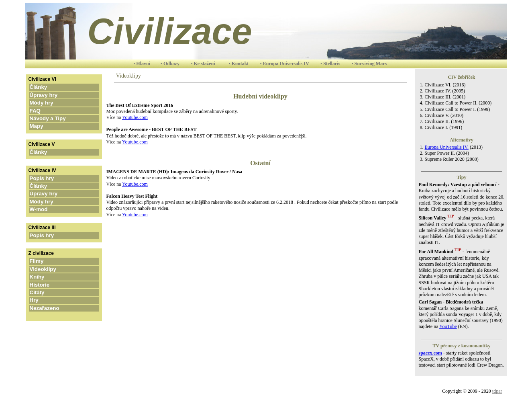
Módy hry (54, 103)
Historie (48, 285)
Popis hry (54, 178)
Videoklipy (51, 269)
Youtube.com (135, 117)
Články (50, 87)
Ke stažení (205, 64)
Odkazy (172, 64)
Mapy (49, 126)
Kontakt (240, 64)
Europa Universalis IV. (447, 147)
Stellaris (332, 64)
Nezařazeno (51, 308)
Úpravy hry (56, 95)
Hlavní (144, 64)
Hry (43, 300)
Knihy (46, 277)
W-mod (51, 209)
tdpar (497, 391)
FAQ (46, 111)
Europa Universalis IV (287, 64)
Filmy (46, 261)
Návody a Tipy (58, 118)
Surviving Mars (371, 64)
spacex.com (430, 353)
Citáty (46, 292)
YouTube (448, 326)
